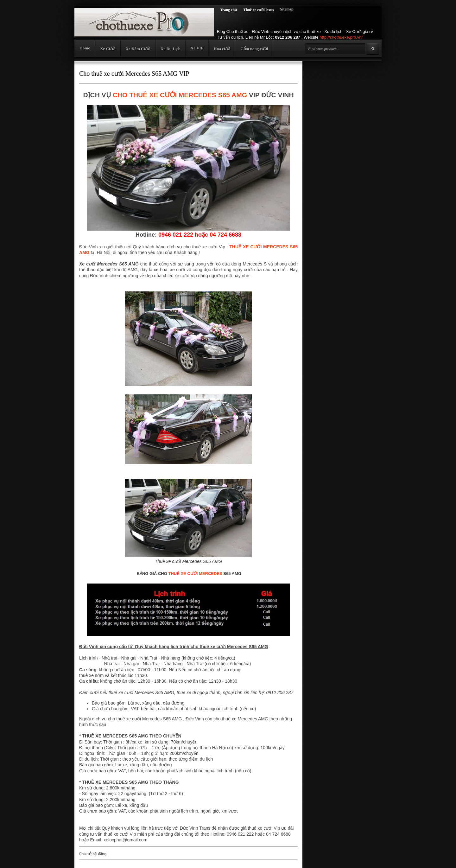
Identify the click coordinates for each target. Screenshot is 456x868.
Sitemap (287, 9)
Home (85, 48)
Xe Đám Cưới (138, 49)
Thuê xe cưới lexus (259, 10)
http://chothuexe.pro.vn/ (341, 37)
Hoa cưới (222, 49)
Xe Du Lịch (171, 49)
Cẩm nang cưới (254, 49)
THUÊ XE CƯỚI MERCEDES (195, 574)
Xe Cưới (108, 49)
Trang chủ (228, 10)
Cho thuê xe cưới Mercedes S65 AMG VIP (134, 73)
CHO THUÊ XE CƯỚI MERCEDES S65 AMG (180, 95)
